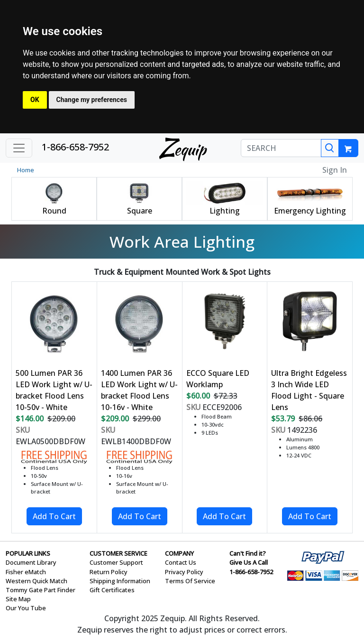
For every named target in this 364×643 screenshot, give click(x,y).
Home (26, 170)
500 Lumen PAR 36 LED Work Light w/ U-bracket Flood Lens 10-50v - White (54, 390)
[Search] (330, 148)
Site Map (18, 599)
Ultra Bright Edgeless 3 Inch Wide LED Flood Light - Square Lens (309, 390)
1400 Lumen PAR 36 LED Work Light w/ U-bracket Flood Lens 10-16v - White (139, 390)
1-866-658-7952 (75, 147)
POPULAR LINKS (28, 553)
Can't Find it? (248, 553)
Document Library (31, 562)
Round (54, 211)
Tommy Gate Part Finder (41, 590)
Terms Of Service (190, 581)
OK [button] (35, 100)
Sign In (335, 170)
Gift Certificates (112, 590)
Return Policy (109, 572)
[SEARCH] (281, 148)
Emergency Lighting (310, 211)
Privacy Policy (184, 572)
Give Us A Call (249, 562)
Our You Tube (26, 608)
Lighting (225, 211)
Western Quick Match (36, 581)
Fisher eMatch (26, 572)
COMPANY (179, 553)
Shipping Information (120, 581)
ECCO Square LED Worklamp (218, 379)
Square (140, 211)
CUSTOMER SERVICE (118, 553)
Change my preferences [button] (92, 100)
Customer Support (116, 562)
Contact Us (181, 562)
